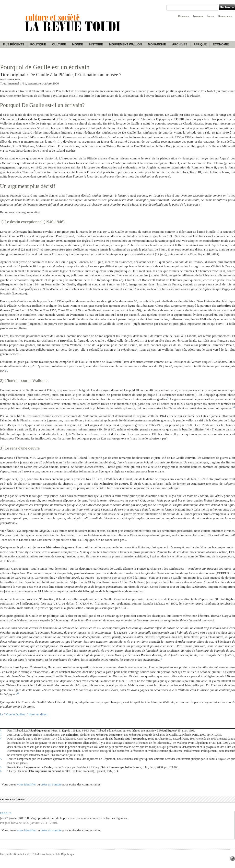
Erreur (6, 813)
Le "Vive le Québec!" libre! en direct (24, 714)
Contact (198, 16)
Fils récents (14, 44)
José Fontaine (10, 80)
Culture (59, 44)
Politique (38, 44)
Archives (180, 44)
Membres (183, 16)
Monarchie (157, 44)
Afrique (200, 44)
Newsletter (225, 16)
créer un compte (51, 784)
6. (1, 771)
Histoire (96, 44)
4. (1, 759)
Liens (211, 16)
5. (1, 767)
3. (1, 738)
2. (1, 734)
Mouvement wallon (125, 44)
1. (1, 730)
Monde (78, 44)
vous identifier (27, 784)
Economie (221, 44)
